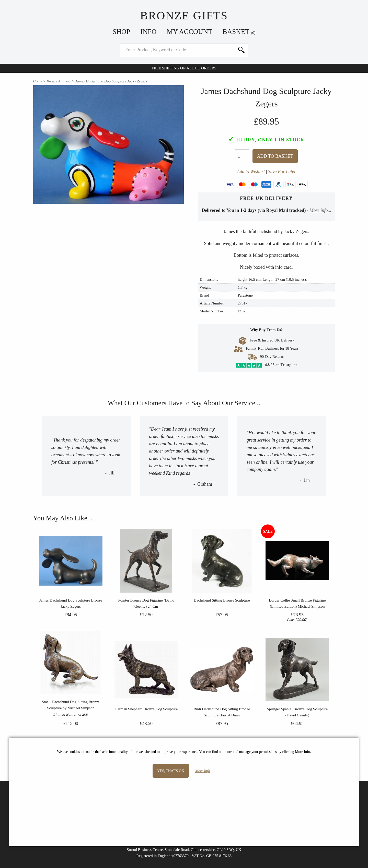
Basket (239, 32)
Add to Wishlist (251, 172)
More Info (203, 771)
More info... (320, 210)
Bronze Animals (59, 81)
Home (38, 81)
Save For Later (282, 172)
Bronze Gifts (184, 16)
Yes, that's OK (171, 771)
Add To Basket (275, 156)
